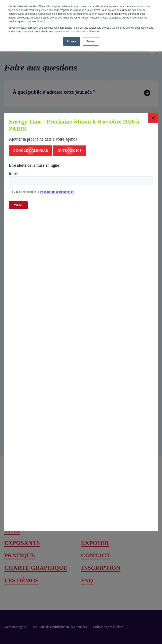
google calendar (31, 151)
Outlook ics (70, 151)
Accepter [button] (72, 41)
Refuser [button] (91, 41)
